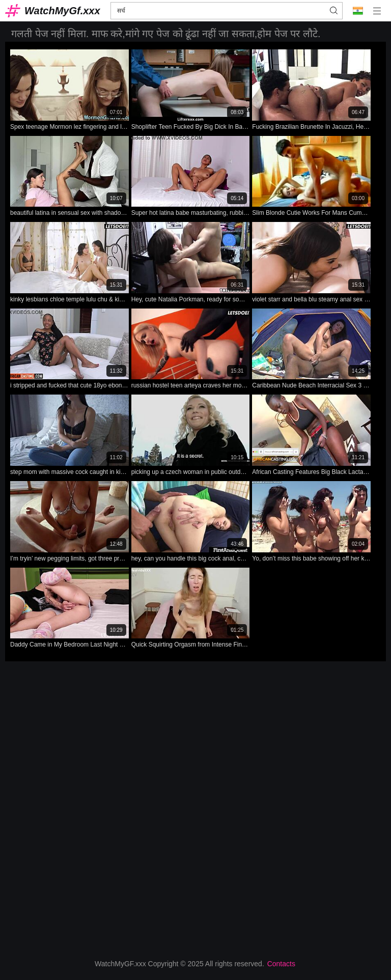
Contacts (281, 964)
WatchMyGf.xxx (62, 11)
